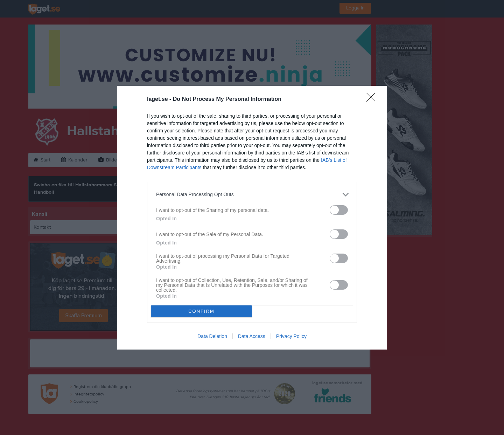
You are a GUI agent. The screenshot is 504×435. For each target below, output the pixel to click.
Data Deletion (212, 336)
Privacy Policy (291, 336)
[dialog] (252, 218)
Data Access (252, 336)
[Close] (373, 99)
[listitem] (252, 195)
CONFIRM (201, 311)
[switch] (339, 210)
